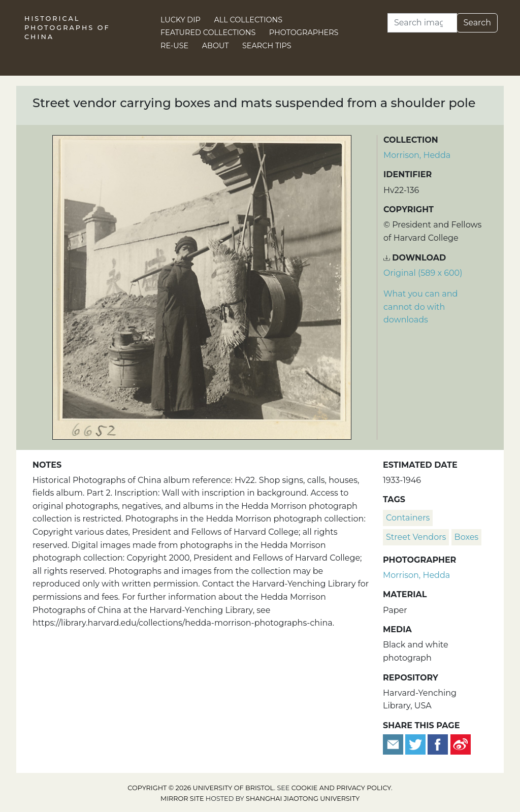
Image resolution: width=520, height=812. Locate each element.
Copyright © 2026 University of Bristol (201, 788)
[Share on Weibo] (461, 744)
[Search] (422, 23)
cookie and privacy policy (341, 788)
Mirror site (182, 799)
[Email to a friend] (394, 744)
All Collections (249, 20)
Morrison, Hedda (417, 155)
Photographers (304, 33)
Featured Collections (208, 33)
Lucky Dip (181, 20)
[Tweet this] (416, 744)
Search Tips (267, 46)
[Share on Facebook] (438, 744)
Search (477, 23)
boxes (467, 537)
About (216, 46)
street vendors (416, 537)
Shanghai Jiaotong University (303, 799)
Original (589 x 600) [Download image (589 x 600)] (423, 273)
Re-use (174, 46)
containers (408, 518)
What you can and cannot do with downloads (420, 307)
